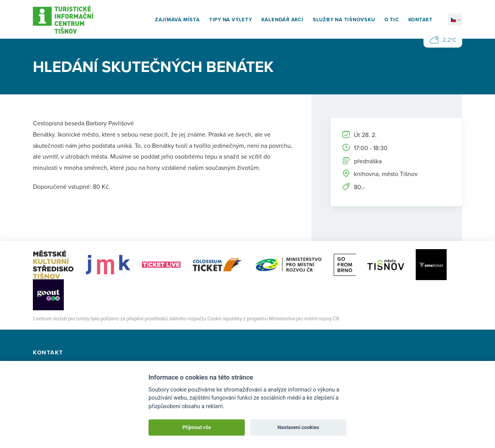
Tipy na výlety (231, 20)
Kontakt (421, 20)
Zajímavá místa (178, 20)
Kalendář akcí (282, 20)
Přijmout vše (197, 427)
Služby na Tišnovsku (344, 20)
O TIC (392, 20)
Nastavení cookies (298, 427)
